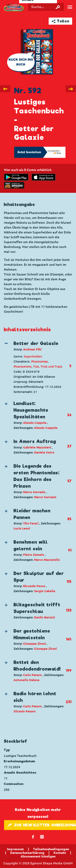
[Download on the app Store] (44, 177)
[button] (35, 346)
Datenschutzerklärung (27, 853)
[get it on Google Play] (16, 177)
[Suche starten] (58, 7)
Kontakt (60, 853)
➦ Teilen (60, 21)
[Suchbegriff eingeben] (46, 7)
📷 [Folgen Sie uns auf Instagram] (42, 837)
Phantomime (23, 367)
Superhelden (33, 356)
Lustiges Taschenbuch (14, 8)
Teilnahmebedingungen (51, 849)
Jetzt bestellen (29, 152)
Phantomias (40, 361)
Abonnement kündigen (38, 856)
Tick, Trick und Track (48, 367)
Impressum (15, 849)
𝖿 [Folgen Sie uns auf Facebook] (33, 837)
